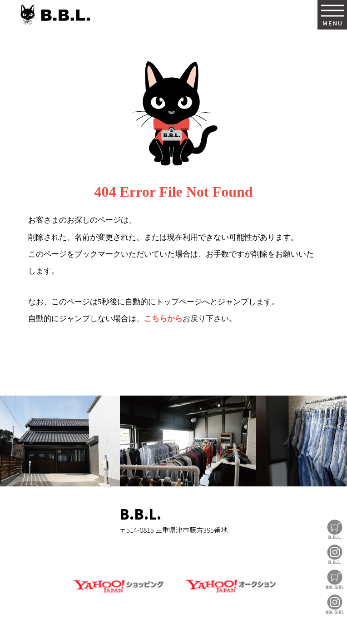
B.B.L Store (335, 529)
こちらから (163, 319)
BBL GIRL (335, 604)
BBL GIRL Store (335, 579)
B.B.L (54, 15)
